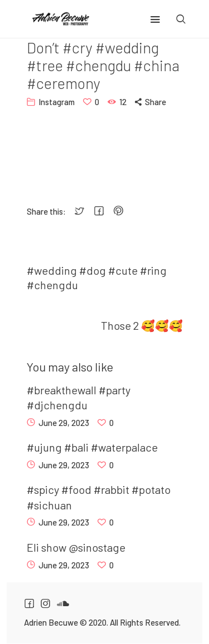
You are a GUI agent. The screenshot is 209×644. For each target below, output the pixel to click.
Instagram (57, 102)
